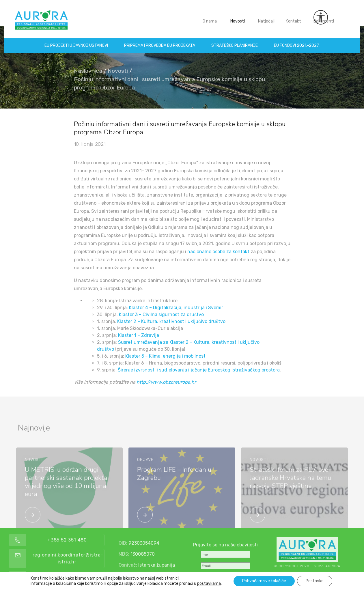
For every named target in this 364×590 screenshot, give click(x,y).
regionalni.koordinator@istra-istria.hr (78, 558)
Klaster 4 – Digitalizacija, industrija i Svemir (176, 308)
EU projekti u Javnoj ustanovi (76, 41)
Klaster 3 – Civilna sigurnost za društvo (161, 314)
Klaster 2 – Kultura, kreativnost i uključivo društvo (171, 321)
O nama (210, 17)
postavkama (209, 584)
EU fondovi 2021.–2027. (297, 41)
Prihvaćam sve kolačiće (264, 581)
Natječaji (267, 17)
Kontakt (294, 17)
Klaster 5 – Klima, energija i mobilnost (165, 356)
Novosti (238, 17)
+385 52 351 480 (77, 540)
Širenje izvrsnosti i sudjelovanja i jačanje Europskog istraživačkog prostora (199, 370)
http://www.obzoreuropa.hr (166, 382)
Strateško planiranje (235, 41)
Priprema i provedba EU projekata (160, 41)
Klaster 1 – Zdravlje (139, 335)
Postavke (315, 581)
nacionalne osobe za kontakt (218, 252)
